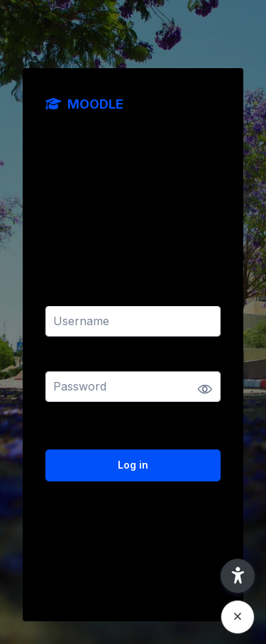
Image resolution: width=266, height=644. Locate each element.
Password (70, 362)
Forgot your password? (171, 425)
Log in (133, 465)
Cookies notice (180, 571)
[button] (238, 576)
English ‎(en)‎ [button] (79, 571)
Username (71, 297)
